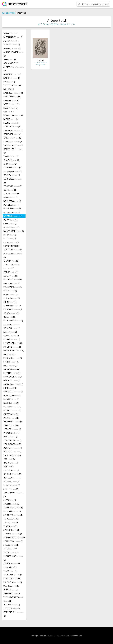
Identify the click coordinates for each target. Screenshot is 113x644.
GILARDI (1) (11, 261)
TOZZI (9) (10, 571)
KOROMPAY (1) (14, 321)
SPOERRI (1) (12, 530)
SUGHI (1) (11, 552)
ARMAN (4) (14, 69)
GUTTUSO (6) (13, 279)
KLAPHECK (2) (13, 309)
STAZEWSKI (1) (13, 541)
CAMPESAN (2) (12, 127)
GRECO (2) (11, 272)
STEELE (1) (11, 545)
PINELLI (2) (10, 437)
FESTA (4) (10, 235)
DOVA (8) (10, 220)
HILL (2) (10, 291)
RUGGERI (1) (12, 485)
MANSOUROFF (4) (14, 351)
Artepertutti (9, 13)
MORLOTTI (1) (12, 395)
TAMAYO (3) (12, 563)
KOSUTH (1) (12, 328)
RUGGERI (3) (11, 481)
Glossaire (74, 636)
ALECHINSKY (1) (13, 37)
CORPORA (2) (13, 186)
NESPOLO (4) (11, 403)
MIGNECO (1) (13, 384)
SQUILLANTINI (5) (14, 537)
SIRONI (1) (11, 522)
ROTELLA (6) (12, 478)
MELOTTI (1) (12, 380)
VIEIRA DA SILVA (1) (14, 599)
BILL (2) (9, 112)
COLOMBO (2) (12, 168)
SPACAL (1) (10, 526)
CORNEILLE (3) (13, 181)
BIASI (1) (10, 108)
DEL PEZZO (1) (12, 201)
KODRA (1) (11, 313)
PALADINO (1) (13, 422)
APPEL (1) (10, 59)
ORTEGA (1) (11, 414)
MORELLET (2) (13, 392)
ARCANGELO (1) (11, 63)
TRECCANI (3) (13, 575)
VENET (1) (11, 590)
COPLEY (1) (12, 175)
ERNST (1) (10, 224)
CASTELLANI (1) (13, 151)
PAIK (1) (11, 418)
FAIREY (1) (11, 227)
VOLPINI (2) (12, 605)
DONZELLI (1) (12, 209)
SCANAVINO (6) (13, 507)
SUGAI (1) (10, 549)
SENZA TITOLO (40, 63)
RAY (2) (9, 466)
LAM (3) (10, 332)
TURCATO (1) (12, 578)
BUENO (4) (11, 123)
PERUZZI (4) (12, 429)
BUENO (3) (11, 119)
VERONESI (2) (12, 593)
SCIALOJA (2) (11, 519)
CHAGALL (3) (11, 160)
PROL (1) (9, 459)
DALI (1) (10, 197)
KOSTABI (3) (11, 324)
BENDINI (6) (11, 100)
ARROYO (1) (12, 74)
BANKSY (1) (9, 89)
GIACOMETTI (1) (13, 255)
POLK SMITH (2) (13, 440)
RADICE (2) (11, 463)
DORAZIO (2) (12, 212)
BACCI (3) (12, 78)
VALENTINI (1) (13, 582)
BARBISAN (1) (13, 93)
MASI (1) (10, 365)
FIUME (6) (11, 242)
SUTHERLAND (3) (13, 558)
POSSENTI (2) (13, 448)
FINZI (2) (10, 238)
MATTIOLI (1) (12, 373)
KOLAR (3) (9, 317)
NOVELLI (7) (12, 410)
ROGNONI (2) (12, 474)
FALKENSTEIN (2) (14, 231)
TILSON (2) (10, 567)
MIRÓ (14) (10, 388)
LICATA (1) (12, 339)
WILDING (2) (12, 608)
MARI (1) (9, 354)
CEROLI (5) (11, 156)
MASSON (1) (12, 369)
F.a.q (80, 636)
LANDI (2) (11, 336)
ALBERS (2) (10, 33)
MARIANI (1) (13, 358)
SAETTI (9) (11, 489)
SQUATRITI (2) (13, 534)
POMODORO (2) (12, 444)
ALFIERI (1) (11, 41)
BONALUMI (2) (14, 115)
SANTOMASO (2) (14, 495)
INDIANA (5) (12, 298)
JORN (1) (10, 302)
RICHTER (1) (11, 470)
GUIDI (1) (10, 276)
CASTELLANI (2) (13, 145)
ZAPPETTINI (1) (14, 614)
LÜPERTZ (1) (12, 347)
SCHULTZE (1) (13, 515)
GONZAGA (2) (11, 266)
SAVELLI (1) (11, 504)
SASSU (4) (10, 500)
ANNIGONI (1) (12, 48)
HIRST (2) (11, 294)
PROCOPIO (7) (12, 455)
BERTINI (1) (11, 104)
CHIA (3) (10, 164)
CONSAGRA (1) (13, 171)
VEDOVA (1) (11, 586)
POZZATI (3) (13, 452)
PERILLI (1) (11, 425)
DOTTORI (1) (13, 216)
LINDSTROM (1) (13, 343)
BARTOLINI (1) (12, 97)
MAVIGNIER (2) (13, 377)
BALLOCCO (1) (12, 85)
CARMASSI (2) (12, 138)
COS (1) (10, 190)
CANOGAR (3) (12, 134)
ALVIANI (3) (12, 45)
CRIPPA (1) (12, 194)
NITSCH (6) (12, 407)
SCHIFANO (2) (12, 511)
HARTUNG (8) (12, 283)
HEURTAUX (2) (13, 287)
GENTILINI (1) (13, 250)
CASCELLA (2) (13, 142)
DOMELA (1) (11, 205)
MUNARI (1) (11, 399)
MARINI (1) (11, 362)
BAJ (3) (9, 82)
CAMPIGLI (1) (13, 130)
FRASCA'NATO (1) (11, 246)
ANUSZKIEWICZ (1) (14, 54)
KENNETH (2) (12, 306)
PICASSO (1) (11, 433)
